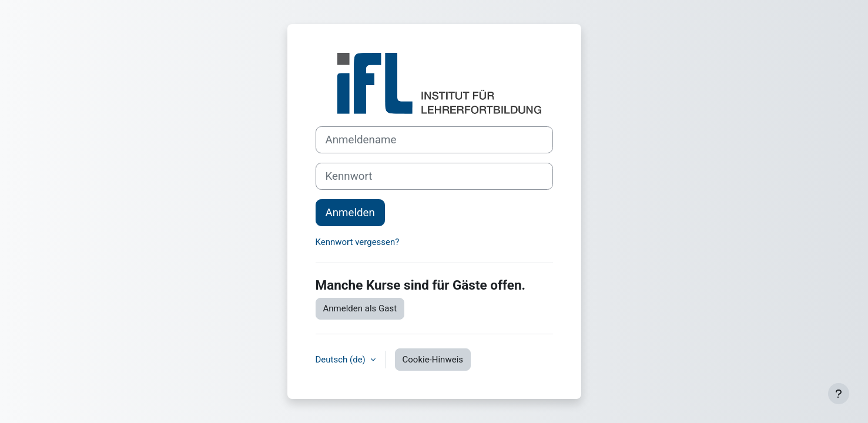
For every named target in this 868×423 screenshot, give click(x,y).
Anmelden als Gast (360, 308)
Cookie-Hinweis (433, 360)
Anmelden (350, 213)
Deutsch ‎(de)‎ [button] (342, 360)
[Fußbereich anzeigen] (839, 394)
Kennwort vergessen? (358, 242)
